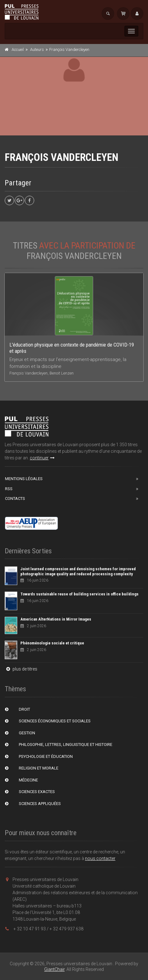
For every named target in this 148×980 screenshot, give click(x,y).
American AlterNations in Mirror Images (56, 619)
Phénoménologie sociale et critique (52, 643)
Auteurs (37, 49)
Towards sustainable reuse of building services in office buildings (79, 594)
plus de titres (21, 669)
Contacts (15, 498)
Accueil (18, 49)
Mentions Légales (24, 479)
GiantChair (54, 969)
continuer (42, 458)
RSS (9, 489)
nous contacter (100, 858)
